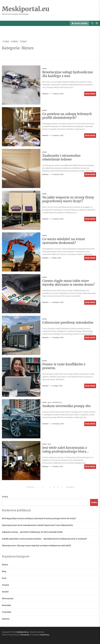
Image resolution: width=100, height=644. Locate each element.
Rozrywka (6, 605)
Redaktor (45, 94)
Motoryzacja (8, 598)
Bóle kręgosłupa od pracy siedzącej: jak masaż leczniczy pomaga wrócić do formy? (39, 518)
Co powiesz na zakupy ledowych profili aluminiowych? (67, 116)
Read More (90, 94)
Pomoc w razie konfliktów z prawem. (64, 366)
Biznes (5, 565)
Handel (5, 592)
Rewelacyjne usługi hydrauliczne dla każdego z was (68, 74)
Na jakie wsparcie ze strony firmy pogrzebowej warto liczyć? (68, 199)
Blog (4, 571)
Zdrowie (6, 619)
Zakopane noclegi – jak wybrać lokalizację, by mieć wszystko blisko (32, 532)
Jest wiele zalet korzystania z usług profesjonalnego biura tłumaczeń (65, 451)
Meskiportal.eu (26, 9)
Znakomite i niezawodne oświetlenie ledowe (61, 158)
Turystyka (7, 612)
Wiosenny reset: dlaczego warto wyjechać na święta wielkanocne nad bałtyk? (37, 546)
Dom (4, 578)
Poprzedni (30, 487)
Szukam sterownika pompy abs (66, 406)
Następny (70, 487)
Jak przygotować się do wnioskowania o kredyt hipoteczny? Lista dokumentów (37, 525)
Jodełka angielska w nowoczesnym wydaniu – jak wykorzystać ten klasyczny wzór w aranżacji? (44, 539)
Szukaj (5, 497)
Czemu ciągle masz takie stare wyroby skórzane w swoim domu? (68, 283)
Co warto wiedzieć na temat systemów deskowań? (64, 241)
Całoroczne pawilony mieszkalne (68, 323)
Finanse (6, 585)
